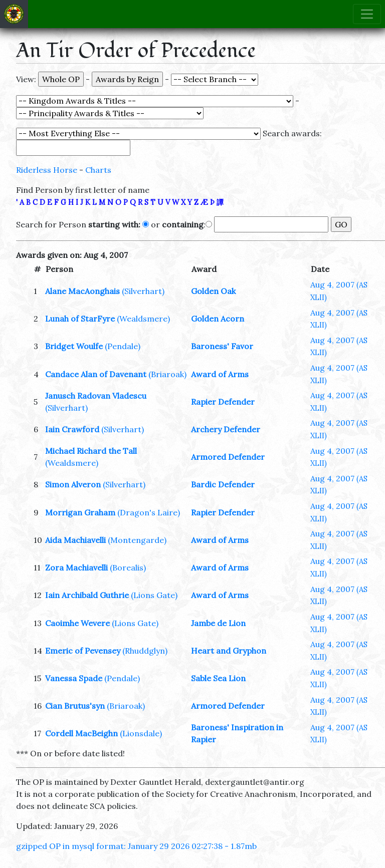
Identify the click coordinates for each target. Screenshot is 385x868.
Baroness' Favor (222, 346)
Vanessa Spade (74, 678)
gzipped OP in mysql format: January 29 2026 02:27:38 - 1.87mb (136, 846)
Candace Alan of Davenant (96, 374)
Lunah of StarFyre (80, 319)
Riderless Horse (47, 170)
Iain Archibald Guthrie (87, 595)
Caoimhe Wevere (77, 623)
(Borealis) (128, 567)
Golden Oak (213, 291)
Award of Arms (220, 374)
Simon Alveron (73, 484)
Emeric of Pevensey (83, 651)
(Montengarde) (137, 540)
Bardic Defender (223, 484)
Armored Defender (228, 457)
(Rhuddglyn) (145, 651)
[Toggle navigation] (367, 14)
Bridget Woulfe (74, 346)
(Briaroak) (167, 374)
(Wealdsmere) (143, 319)
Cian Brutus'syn (75, 706)
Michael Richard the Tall (91, 451)
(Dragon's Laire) (149, 512)
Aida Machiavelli (75, 540)
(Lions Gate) (154, 595)
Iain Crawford (72, 429)
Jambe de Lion (218, 623)
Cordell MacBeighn (81, 733)
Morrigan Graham (80, 512)
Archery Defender (226, 429)
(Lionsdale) (141, 733)
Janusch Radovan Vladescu (96, 396)
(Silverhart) (143, 291)
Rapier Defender (223, 402)
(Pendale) (123, 346)
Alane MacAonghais (82, 291)
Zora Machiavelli (76, 567)
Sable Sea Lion (218, 678)
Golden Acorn (218, 319)
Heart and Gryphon (229, 651)
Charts (98, 170)
